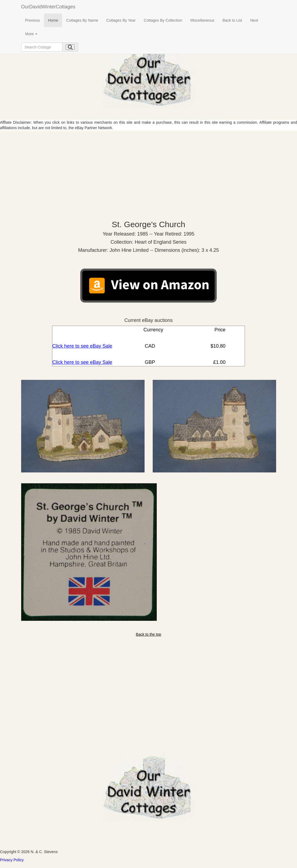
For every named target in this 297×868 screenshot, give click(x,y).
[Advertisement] (148, 171)
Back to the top (148, 634)
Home (53, 20)
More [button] (31, 34)
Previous (33, 20)
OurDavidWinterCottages (48, 7)
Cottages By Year (121, 20)
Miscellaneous (202, 20)
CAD (149, 346)
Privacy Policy (12, 860)
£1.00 (219, 362)
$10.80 (217, 346)
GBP (149, 362)
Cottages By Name (82, 20)
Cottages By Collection (163, 20)
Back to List (232, 20)
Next (254, 20)
